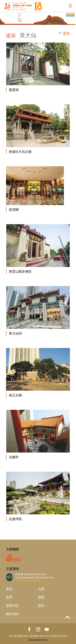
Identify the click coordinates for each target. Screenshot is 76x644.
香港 (9, 589)
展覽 (41, 597)
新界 (9, 597)
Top (68, 617)
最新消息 (13, 605)
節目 (41, 605)
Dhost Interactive (38, 640)
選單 (66, 33)
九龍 (41, 589)
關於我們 (13, 614)
